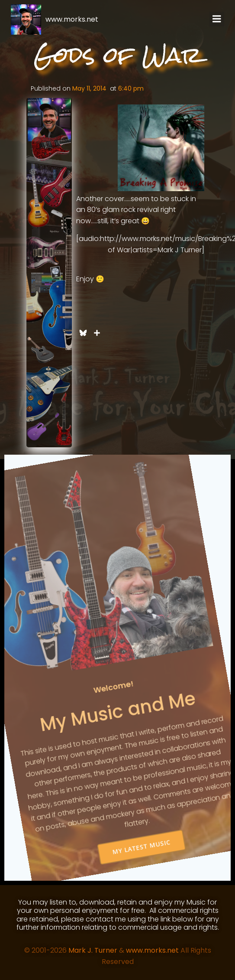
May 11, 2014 (89, 88)
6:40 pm (131, 88)
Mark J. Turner (93, 950)
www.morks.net (152, 950)
